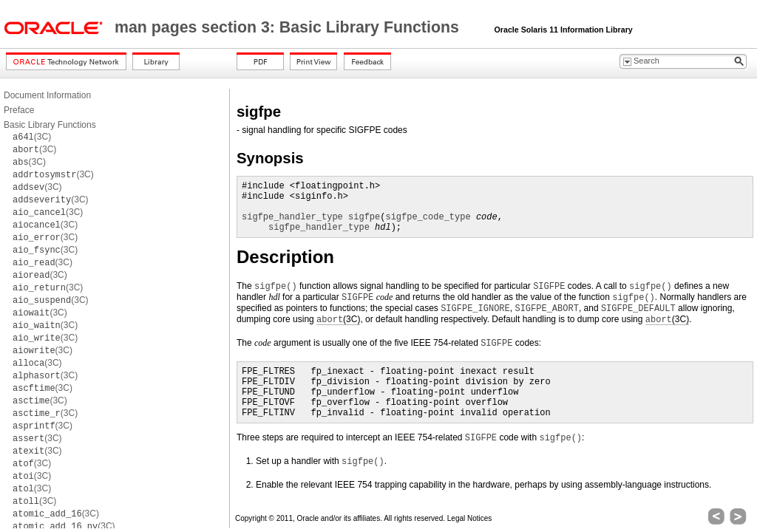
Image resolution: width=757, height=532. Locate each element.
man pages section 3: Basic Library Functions (289, 27)
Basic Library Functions (50, 125)
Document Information (47, 95)
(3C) (32, 137)
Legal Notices (470, 518)
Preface (19, 110)
